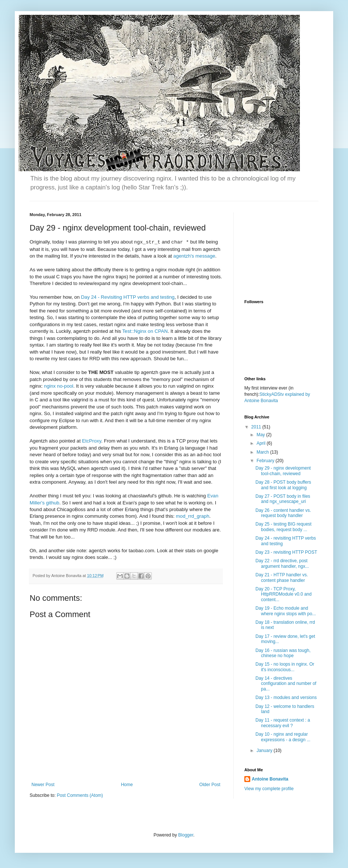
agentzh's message (194, 256)
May (261, 435)
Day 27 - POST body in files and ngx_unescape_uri (283, 499)
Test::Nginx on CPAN (145, 331)
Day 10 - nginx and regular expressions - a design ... (283, 737)
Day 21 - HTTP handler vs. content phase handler (282, 577)
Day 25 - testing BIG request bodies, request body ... (283, 527)
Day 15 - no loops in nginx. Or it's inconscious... (285, 667)
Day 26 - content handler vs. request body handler (283, 513)
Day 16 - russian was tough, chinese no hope (283, 653)
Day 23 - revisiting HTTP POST (286, 552)
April (262, 443)
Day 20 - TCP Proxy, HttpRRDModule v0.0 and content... (284, 594)
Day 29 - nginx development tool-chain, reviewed (283, 471)
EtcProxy (92, 441)
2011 (257, 427)
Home (127, 785)
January (265, 751)
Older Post (210, 785)
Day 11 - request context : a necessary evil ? (283, 723)
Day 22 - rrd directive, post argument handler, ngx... (282, 563)
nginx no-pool (59, 386)
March (263, 452)
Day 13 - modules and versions (286, 698)
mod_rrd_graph (193, 516)
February (266, 461)
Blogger (186, 835)
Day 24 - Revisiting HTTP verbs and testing (128, 297)
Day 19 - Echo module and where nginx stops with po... (286, 611)
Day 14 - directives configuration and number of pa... (286, 684)
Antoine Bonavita (270, 779)
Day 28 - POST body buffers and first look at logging (283, 485)
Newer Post (43, 785)
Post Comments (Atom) (80, 795)
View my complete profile (269, 789)
